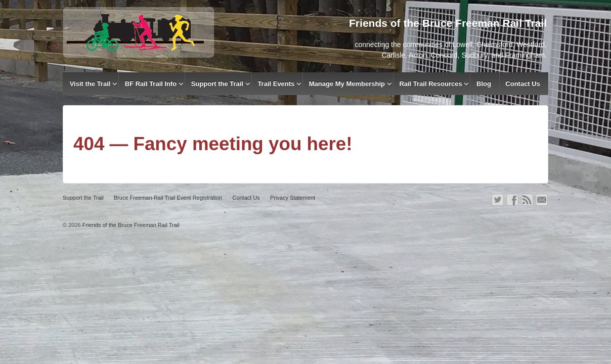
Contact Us (523, 84)
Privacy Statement (293, 198)
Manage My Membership (347, 84)
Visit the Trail (90, 84)
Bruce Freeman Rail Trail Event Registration (168, 198)
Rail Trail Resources (430, 84)
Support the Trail (217, 84)
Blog (484, 84)
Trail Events (276, 84)
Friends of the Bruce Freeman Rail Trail (130, 225)
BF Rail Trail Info (151, 84)
